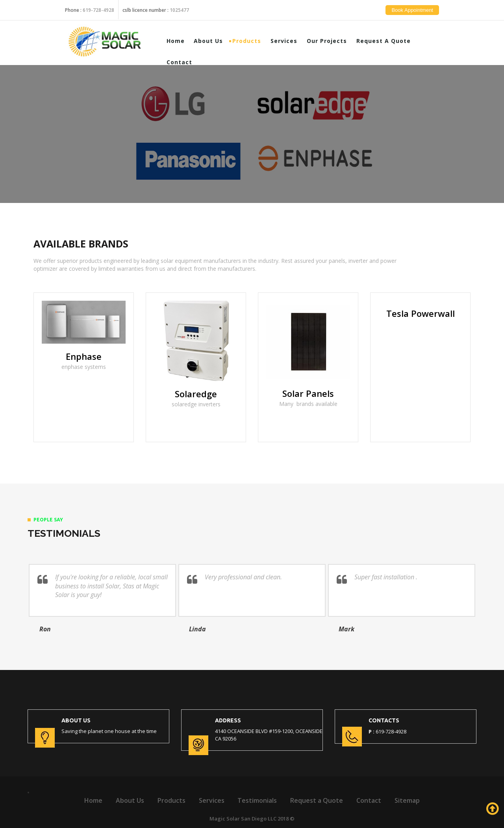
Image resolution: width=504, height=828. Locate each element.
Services (289, 40)
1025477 (179, 5)
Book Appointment (417, 15)
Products (252, 40)
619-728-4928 (98, 5)
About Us (213, 40)
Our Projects (332, 40)
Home (180, 40)
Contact (184, 62)
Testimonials (257, 800)
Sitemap (407, 800)
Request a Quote (389, 40)
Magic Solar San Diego (238, 819)
